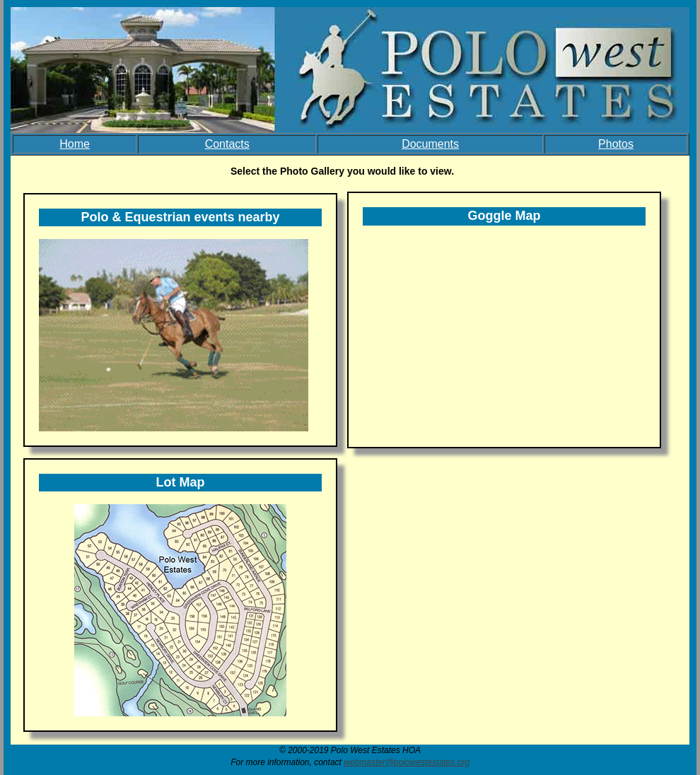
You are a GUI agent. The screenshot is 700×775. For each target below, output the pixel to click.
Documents (430, 144)
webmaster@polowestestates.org (407, 762)
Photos (616, 144)
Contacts (227, 144)
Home (75, 144)
